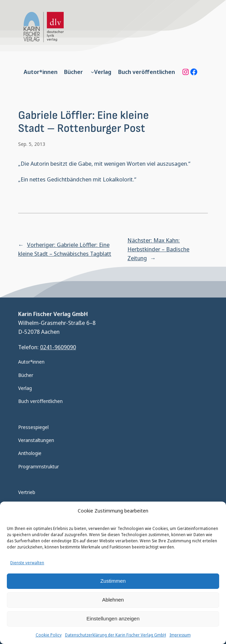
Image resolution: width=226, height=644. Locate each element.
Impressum (180, 635)
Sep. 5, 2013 (32, 144)
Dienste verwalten (27, 563)
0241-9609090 (58, 347)
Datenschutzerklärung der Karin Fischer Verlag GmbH (116, 635)
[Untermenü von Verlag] (92, 72)
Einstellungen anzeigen (113, 618)
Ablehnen (113, 600)
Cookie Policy (49, 635)
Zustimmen (113, 581)
